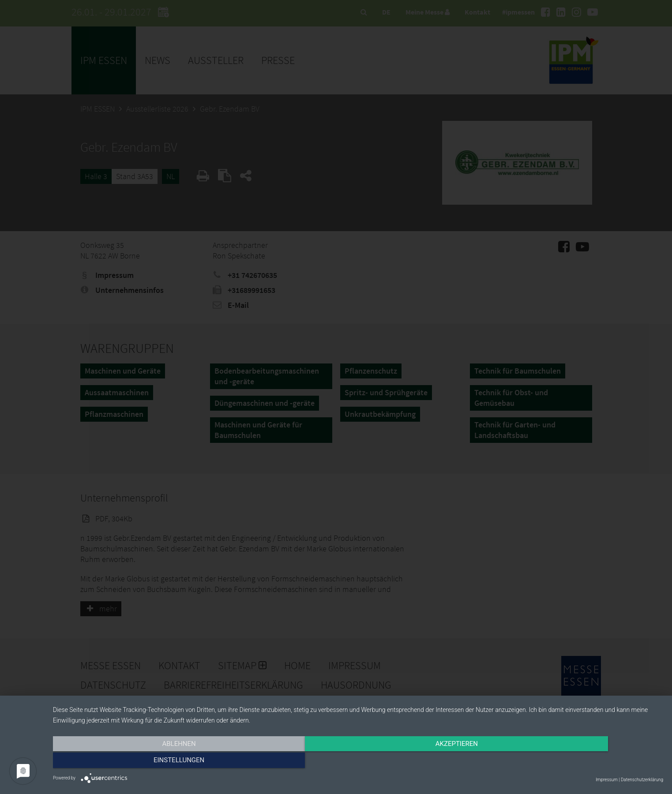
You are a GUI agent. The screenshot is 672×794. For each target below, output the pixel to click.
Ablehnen (144, 762)
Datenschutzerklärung (642, 780)
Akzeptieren (358, 762)
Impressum (607, 780)
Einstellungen (572, 762)
